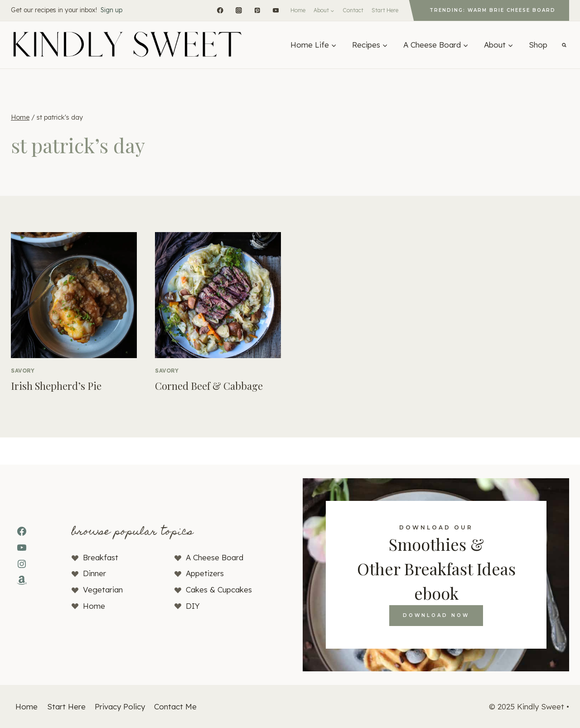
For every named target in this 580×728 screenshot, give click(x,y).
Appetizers (205, 573)
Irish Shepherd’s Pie (56, 386)
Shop (538, 45)
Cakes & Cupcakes (219, 590)
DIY (193, 606)
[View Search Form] (564, 45)
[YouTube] (276, 10)
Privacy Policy (120, 706)
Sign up (111, 10)
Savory (23, 371)
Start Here (385, 10)
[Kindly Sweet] (127, 45)
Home (298, 10)
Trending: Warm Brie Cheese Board (493, 10)
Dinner (94, 573)
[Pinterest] (257, 10)
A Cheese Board (215, 557)
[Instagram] (239, 10)
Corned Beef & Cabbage (209, 386)
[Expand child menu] (324, 10)
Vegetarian (103, 590)
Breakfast (101, 557)
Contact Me (175, 706)
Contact (353, 10)
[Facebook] (220, 10)
